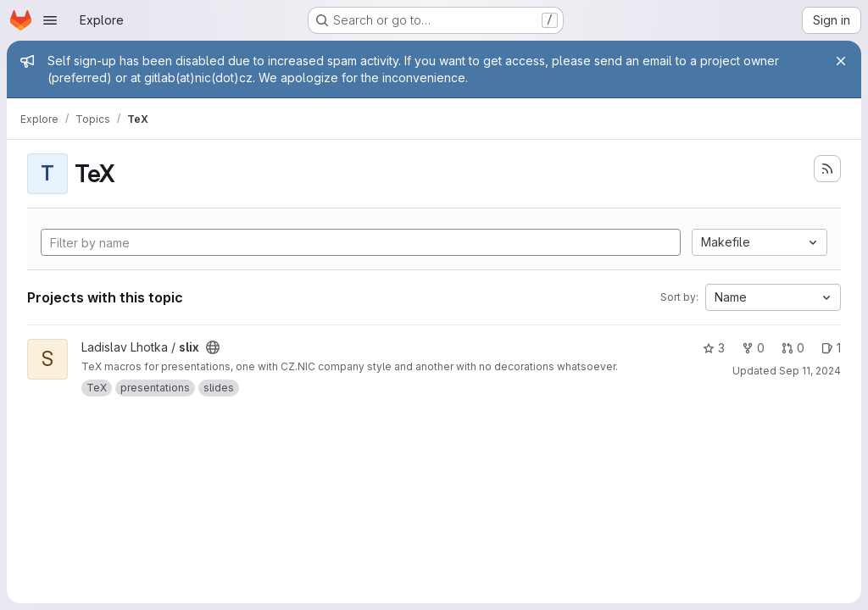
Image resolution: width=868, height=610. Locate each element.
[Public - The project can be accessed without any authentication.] (213, 347)
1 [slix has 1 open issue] (831, 348)
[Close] (841, 61)
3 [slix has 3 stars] (714, 348)
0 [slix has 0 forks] (753, 348)
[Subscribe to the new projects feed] (827, 169)
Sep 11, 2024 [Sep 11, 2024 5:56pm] (810, 371)
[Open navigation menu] (50, 20)
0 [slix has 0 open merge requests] (793, 348)
